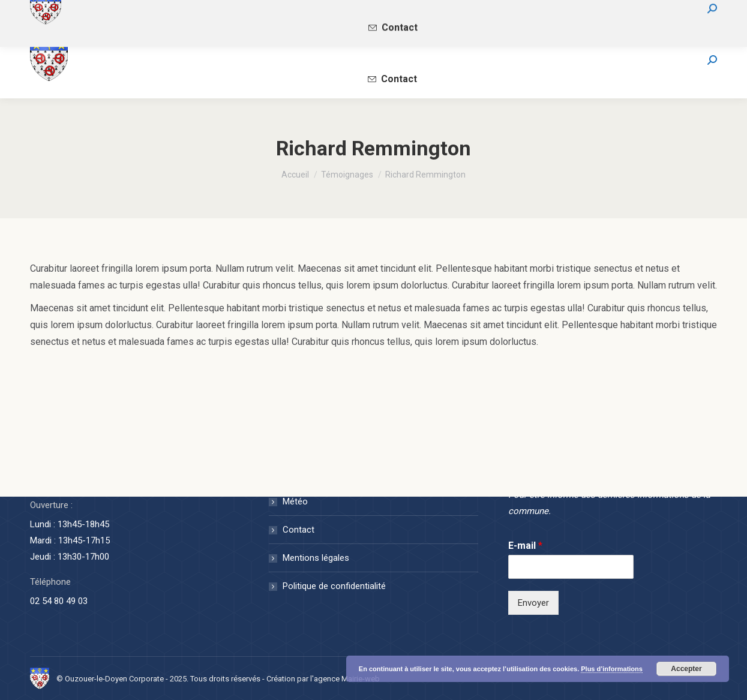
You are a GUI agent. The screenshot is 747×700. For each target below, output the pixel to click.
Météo (295, 501)
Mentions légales (316, 558)
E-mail (525, 546)
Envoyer (533, 603)
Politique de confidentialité (334, 586)
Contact (298, 530)
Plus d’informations (612, 669)
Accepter (686, 669)
